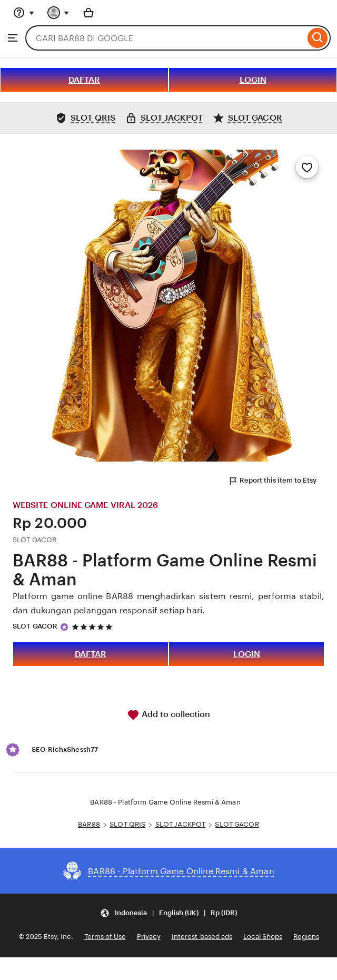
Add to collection (168, 715)
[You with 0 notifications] (58, 13)
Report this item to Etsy (272, 481)
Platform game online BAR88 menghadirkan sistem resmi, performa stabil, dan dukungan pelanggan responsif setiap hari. (168, 603)
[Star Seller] (64, 627)
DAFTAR (84, 80)
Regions (306, 937)
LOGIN (253, 80)
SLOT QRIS (127, 824)
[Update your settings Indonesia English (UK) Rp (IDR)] (168, 913)
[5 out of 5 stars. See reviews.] (94, 627)
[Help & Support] (24, 13)
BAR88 (89, 824)
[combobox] (165, 38)
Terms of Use (105, 937)
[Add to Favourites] (307, 167)
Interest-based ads (202, 937)
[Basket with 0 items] (88, 13)
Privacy (149, 937)
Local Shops (263, 937)
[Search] (318, 38)
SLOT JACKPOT (181, 824)
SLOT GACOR (35, 626)
